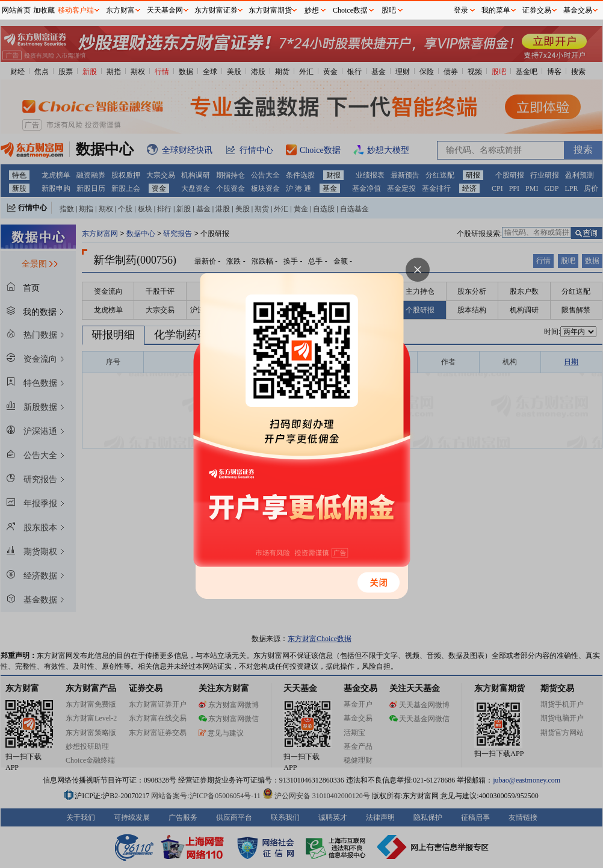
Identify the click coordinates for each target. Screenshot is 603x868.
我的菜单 (496, 10)
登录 (461, 10)
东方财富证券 (216, 10)
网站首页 (16, 10)
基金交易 (578, 10)
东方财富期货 (270, 10)
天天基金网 (165, 10)
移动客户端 (76, 10)
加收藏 (44, 10)
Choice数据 (350, 10)
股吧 (389, 10)
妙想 (312, 10)
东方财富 (120, 10)
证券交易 (537, 10)
